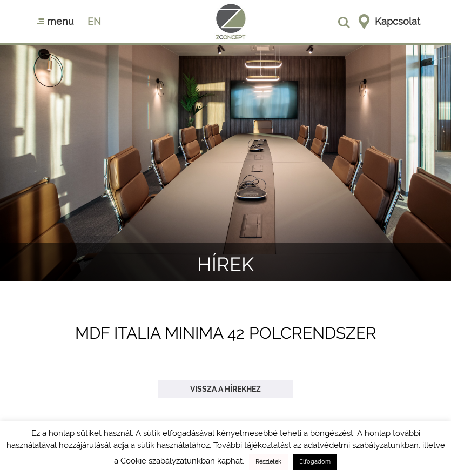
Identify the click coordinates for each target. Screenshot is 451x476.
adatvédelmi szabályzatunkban (361, 445)
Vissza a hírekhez (225, 389)
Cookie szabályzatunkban (168, 461)
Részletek (268, 462)
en (94, 21)
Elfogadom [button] (315, 462)
